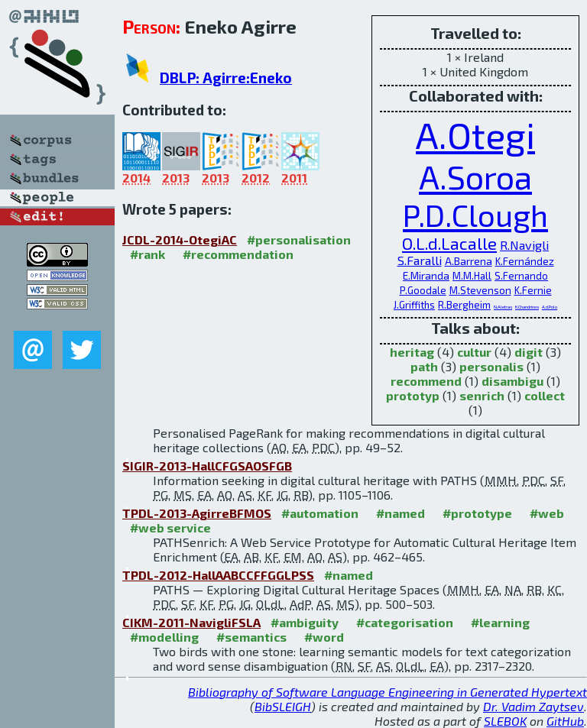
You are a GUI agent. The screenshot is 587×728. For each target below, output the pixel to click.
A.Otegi (475, 134)
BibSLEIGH (283, 706)
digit (529, 352)
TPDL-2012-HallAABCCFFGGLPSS (218, 575)
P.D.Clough (475, 215)
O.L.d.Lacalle (449, 243)
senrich (482, 395)
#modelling (164, 637)
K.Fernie (533, 290)
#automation (320, 513)
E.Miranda (426, 275)
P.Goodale (423, 290)
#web (547, 513)
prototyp (413, 395)
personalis (491, 366)
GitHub (565, 721)
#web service (170, 527)
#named (401, 513)
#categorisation (405, 622)
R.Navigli (524, 245)
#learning (500, 622)
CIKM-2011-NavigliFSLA (191, 622)
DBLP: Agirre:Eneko (226, 78)
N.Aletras (503, 307)
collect (545, 395)
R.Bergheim (464, 305)
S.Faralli (420, 260)
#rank (148, 254)
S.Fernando (521, 276)
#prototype (477, 513)
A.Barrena (469, 261)
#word (324, 637)
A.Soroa (475, 176)
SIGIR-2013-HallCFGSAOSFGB (207, 466)
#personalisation (299, 239)
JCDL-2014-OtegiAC (180, 239)
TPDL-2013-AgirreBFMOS (197, 513)
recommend (426, 381)
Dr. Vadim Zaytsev (533, 706)
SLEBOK (505, 721)
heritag (412, 352)
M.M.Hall (472, 276)
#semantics (251, 637)
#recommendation (238, 254)
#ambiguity (305, 622)
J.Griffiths (414, 305)
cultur (474, 352)
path (424, 366)
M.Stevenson (480, 290)
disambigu (512, 381)
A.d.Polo (550, 307)
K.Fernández (525, 261)
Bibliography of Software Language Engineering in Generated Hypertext (388, 692)
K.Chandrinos (527, 307)
